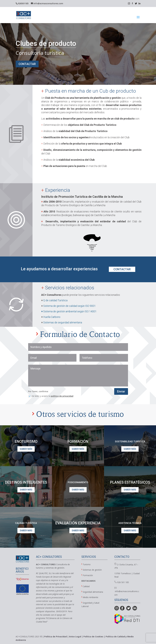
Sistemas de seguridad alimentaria (63, 322)
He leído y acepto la (51, 396)
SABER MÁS (26, 449)
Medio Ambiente (90, 597)
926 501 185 (122, 582)
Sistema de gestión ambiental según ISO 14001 (69, 311)
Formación (88, 575)
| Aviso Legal (74, 637)
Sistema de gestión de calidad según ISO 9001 (69, 306)
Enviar (121, 391)
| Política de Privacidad (55, 637)
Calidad (85, 586)
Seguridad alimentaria (93, 592)
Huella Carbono (52, 317)
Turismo (87, 564)
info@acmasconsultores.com (127, 592)
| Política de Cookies (92, 637)
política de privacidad (62, 396)
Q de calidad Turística (55, 300)
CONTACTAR (27, 64)
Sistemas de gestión (92, 570)
